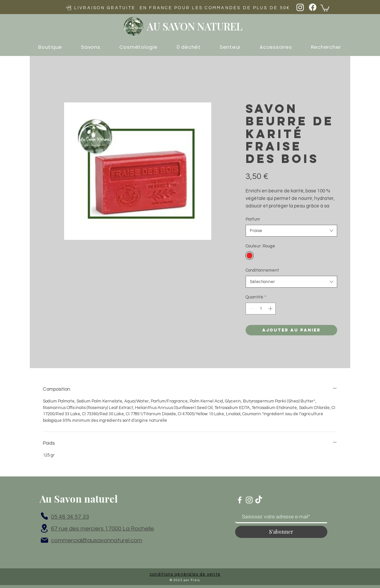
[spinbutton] (261, 309)
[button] (325, 8)
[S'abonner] (281, 532)
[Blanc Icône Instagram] (249, 500)
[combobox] (291, 231)
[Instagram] (300, 7)
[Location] (44, 528)
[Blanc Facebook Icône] (240, 500)
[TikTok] (259, 500)
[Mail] (44, 540)
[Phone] (44, 516)
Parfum (253, 219)
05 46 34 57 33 (70, 517)
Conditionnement (262, 270)
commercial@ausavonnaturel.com (97, 540)
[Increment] (271, 309)
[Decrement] (250, 309)
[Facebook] (313, 7)
